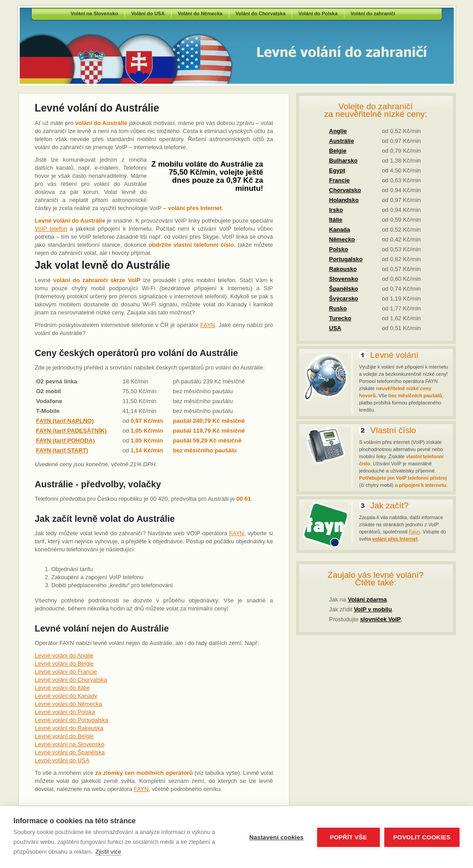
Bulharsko (344, 161)
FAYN (208, 325)
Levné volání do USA (62, 760)
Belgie (338, 151)
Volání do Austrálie (320, 52)
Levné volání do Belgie (64, 664)
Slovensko (344, 279)
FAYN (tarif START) (62, 450)
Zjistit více (108, 852)
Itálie (336, 220)
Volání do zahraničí (373, 13)
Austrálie (342, 141)
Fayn (414, 532)
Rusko (338, 308)
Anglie (338, 131)
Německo (342, 239)
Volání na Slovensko (95, 13)
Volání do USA (148, 13)
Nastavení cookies (277, 837)
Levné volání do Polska (65, 712)
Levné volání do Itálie (62, 688)
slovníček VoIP (381, 619)
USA (335, 328)
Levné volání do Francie (66, 672)
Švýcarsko (344, 299)
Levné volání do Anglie (64, 655)
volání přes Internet (395, 539)
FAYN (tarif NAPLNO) (65, 421)
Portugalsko (346, 259)
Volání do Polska (318, 13)
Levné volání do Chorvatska (71, 680)
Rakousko (343, 269)
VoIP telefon (51, 229)
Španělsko (344, 289)
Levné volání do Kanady (66, 696)
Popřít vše (348, 837)
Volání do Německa (200, 13)
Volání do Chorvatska (261, 13)
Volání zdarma (367, 599)
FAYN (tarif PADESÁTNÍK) (71, 431)
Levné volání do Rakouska (69, 728)
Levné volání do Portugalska (72, 720)
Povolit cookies (422, 837)
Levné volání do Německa (69, 704)
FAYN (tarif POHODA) (66, 440)
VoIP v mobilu (373, 609)
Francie (340, 180)
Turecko (340, 318)
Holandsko (344, 200)
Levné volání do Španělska (70, 752)
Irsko (336, 210)
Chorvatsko (345, 190)
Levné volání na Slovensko (70, 744)
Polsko (339, 249)
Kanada (340, 230)
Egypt (337, 170)
